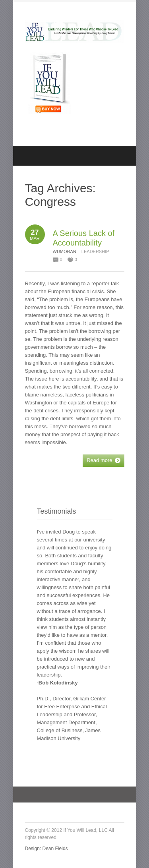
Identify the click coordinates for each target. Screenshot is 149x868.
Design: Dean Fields (46, 849)
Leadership (95, 251)
